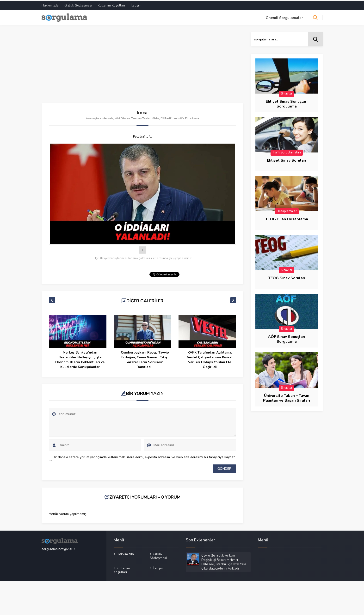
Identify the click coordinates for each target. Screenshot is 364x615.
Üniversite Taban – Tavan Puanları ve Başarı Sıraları (287, 397)
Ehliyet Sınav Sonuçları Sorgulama (287, 103)
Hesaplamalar (287, 210)
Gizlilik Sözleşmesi (78, 5)
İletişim (136, 5)
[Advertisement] (142, 67)
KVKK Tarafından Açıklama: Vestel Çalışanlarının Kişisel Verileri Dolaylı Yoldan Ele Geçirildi (210, 359)
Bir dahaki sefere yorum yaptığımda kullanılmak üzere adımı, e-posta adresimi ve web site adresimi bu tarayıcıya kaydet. (144, 456)
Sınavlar (287, 93)
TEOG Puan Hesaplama (287, 218)
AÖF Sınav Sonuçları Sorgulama (287, 338)
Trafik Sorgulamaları (287, 152)
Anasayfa (92, 118)
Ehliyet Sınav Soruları (287, 160)
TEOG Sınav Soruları (287, 277)
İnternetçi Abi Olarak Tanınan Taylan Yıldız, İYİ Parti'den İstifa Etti (145, 118)
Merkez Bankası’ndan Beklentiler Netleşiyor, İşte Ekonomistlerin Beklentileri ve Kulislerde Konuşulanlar (80, 359)
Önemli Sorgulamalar (284, 17)
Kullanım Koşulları (111, 5)
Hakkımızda (50, 5)
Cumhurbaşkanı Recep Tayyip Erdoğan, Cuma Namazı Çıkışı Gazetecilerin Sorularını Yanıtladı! (145, 359)
